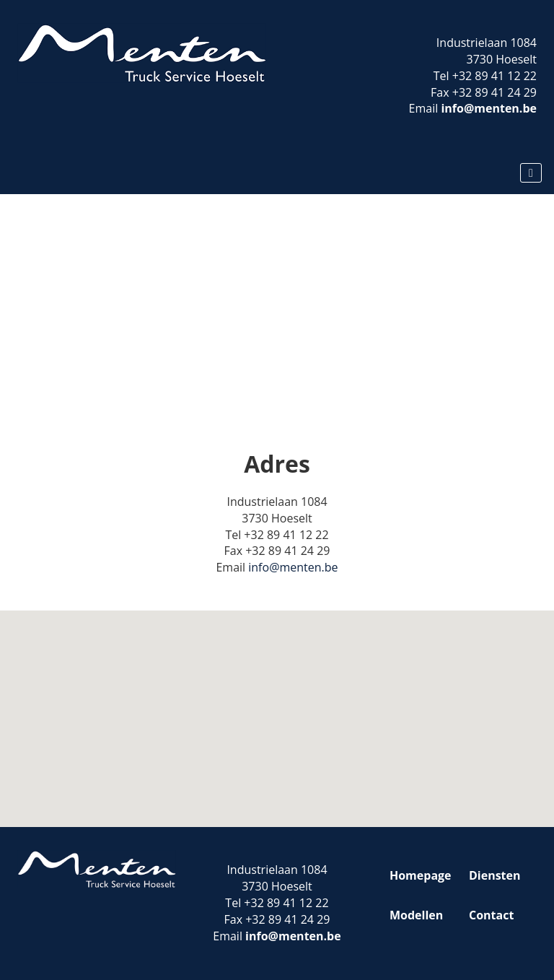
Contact (491, 915)
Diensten (495, 875)
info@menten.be (489, 108)
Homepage (421, 875)
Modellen (416, 915)
